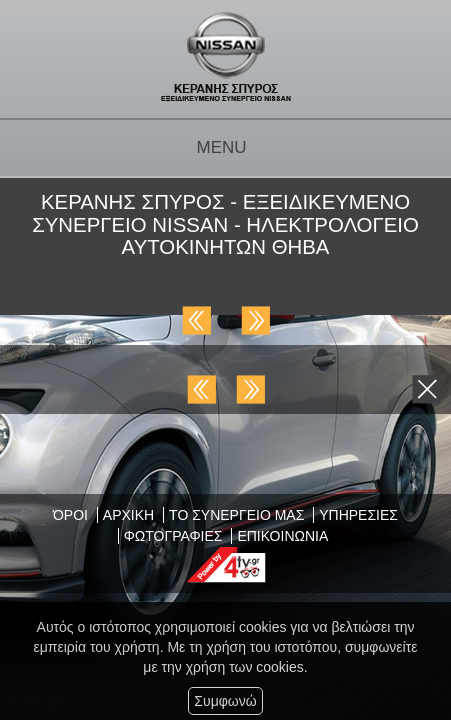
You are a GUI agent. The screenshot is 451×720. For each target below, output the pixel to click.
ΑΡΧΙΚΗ (128, 515)
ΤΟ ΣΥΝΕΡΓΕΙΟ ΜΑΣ (236, 515)
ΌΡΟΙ (70, 515)
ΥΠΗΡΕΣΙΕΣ (358, 515)
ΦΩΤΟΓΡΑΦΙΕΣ (173, 536)
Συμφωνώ (225, 701)
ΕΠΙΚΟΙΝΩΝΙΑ (282, 536)
